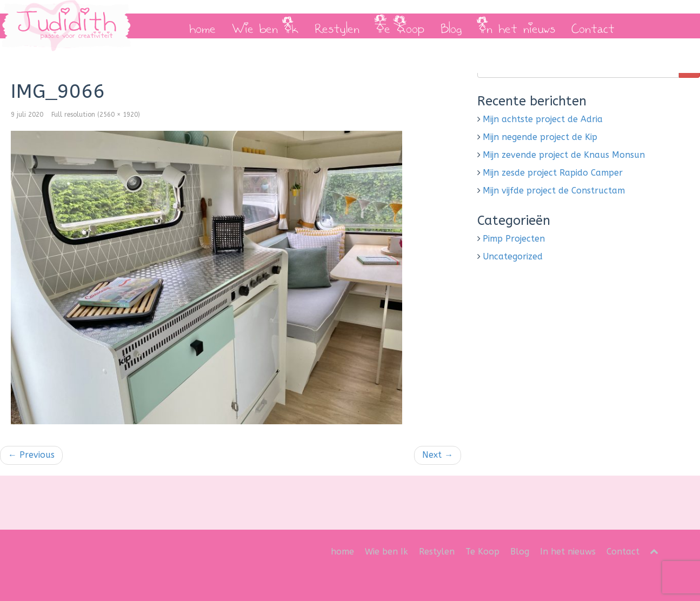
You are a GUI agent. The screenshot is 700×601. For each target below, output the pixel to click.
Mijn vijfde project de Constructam (554, 191)
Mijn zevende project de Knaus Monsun (564, 155)
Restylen (337, 26)
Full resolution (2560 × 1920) (96, 115)
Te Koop (400, 26)
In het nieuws (517, 26)
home (202, 26)
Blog (451, 26)
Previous (31, 455)
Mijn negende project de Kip (540, 137)
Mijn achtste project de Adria (543, 119)
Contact (593, 26)
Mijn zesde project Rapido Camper (553, 173)
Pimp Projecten (514, 239)
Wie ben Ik (265, 26)
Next (438, 455)
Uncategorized (513, 256)
